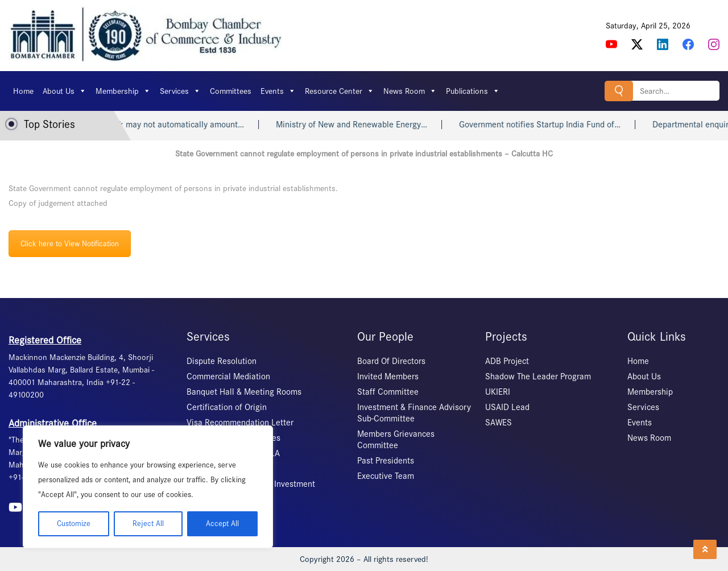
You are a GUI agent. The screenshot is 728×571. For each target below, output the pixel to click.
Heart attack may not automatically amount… (171, 125)
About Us (65, 91)
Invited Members (388, 376)
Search (619, 91)
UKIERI (498, 392)
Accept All (222, 524)
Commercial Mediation (228, 376)
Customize (74, 524)
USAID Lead (507, 407)
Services (180, 91)
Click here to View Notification (70, 244)
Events (278, 91)
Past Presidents (386, 461)
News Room (410, 91)
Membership (123, 91)
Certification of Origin (227, 407)
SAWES (499, 423)
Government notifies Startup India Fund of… (551, 125)
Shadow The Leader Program (538, 376)
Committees (231, 91)
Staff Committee (388, 392)
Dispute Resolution (222, 361)
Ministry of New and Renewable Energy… (362, 125)
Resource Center (340, 91)
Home (23, 91)
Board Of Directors (391, 361)
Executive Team (386, 476)
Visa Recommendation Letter (240, 423)
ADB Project (507, 361)
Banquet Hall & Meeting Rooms (244, 392)
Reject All (148, 524)
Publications (473, 91)
